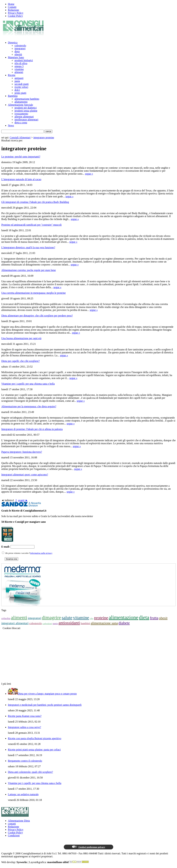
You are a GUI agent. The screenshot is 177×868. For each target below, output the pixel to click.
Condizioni (14, 835)
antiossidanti (69, 623)
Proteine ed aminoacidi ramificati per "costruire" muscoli (31, 225)
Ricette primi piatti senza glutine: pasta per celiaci (34, 750)
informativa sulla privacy (41, 553)
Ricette (12, 75)
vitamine (19, 69)
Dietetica (13, 43)
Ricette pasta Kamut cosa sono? (25, 716)
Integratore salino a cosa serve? (24, 727)
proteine (101, 618)
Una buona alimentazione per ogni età (21, 338)
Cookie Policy (15, 16)
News (11, 125)
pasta (17, 81)
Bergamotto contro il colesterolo (25, 761)
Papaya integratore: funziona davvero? (22, 452)
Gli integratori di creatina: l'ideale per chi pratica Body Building (35, 202)
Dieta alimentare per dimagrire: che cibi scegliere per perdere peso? (37, 316)
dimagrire (51, 617)
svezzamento (21, 114)
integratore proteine (44, 138)
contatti (12, 824)
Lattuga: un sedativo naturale (23, 794)
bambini (85, 623)
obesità (18, 54)
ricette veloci (21, 87)
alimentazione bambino (27, 99)
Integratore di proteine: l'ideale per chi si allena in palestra (32, 429)
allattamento (21, 102)
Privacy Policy (16, 13)
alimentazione (124, 617)
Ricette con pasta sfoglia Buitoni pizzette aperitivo (35, 738)
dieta (17, 51)
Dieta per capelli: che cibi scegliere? (20, 361)
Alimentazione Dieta (19, 821)
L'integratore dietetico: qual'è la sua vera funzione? (28, 247)
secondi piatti (22, 84)
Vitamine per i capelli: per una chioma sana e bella (28, 384)
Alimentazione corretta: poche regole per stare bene (29, 270)
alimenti (19, 72)
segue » (89, 174)
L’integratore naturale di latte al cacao (21, 179)
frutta (154, 618)
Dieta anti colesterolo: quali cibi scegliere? (30, 772)
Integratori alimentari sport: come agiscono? (25, 475)
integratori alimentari (15, 623)
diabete (124, 623)
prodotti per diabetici (26, 108)
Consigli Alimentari (20, 138)
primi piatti (20, 93)
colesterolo (20, 46)
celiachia (6, 618)
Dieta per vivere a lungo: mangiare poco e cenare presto (47, 694)
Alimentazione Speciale (20, 105)
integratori (20, 48)
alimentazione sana (104, 623)
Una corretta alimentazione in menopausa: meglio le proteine (34, 293)
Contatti (12, 7)
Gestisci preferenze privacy (88, 847)
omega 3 (19, 66)
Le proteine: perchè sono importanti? (21, 157)
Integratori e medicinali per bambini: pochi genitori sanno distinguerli (45, 705)
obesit (163, 618)
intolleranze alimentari (26, 120)
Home (11, 4)
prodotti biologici (24, 60)
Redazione (14, 10)
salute (67, 618)
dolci (17, 90)
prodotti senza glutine (26, 111)
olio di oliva (21, 63)
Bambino (13, 96)
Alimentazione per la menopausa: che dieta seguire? (29, 406)
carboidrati (47, 624)
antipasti (19, 78)
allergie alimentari (24, 117)
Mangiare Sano (16, 57)
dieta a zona (21, 123)
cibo (92, 618)
